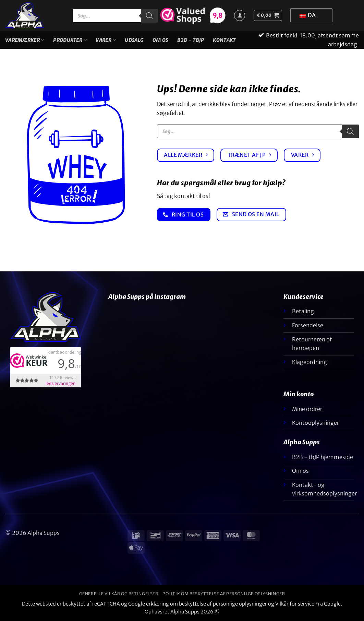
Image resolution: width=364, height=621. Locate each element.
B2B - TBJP (191, 40)
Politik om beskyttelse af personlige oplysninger (224, 594)
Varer (106, 40)
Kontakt (224, 40)
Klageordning (310, 362)
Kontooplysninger (316, 423)
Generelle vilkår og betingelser (119, 594)
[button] (268, 15)
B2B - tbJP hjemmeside (323, 457)
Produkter (70, 40)
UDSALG (134, 40)
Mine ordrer (307, 409)
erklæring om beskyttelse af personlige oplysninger (207, 604)
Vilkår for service (295, 604)
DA (308, 15)
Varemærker (25, 40)
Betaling (303, 311)
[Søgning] (149, 16)
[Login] (240, 15)
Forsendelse (308, 325)
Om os (160, 40)
